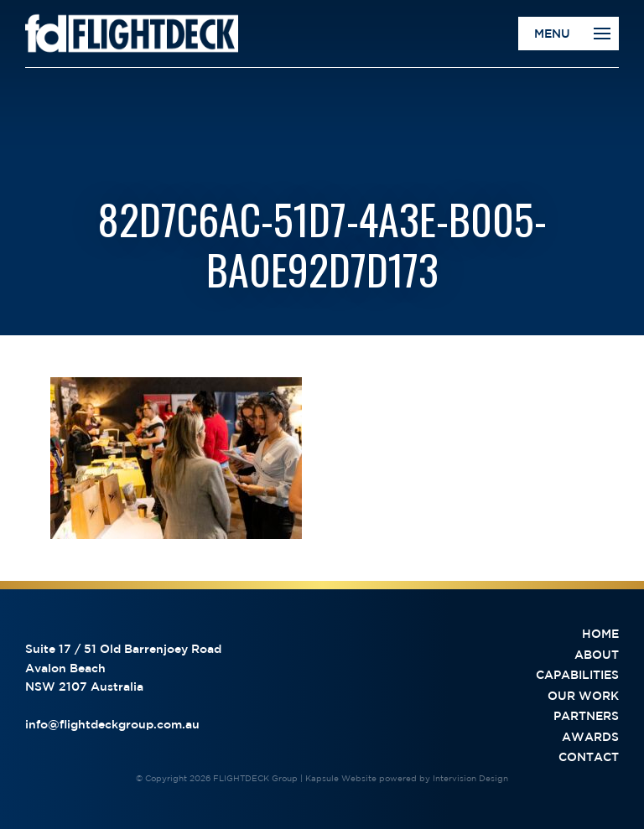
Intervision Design (470, 778)
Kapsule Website (341, 778)
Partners (586, 716)
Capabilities (577, 675)
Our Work (583, 696)
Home (600, 634)
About (597, 655)
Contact (589, 757)
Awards (590, 737)
